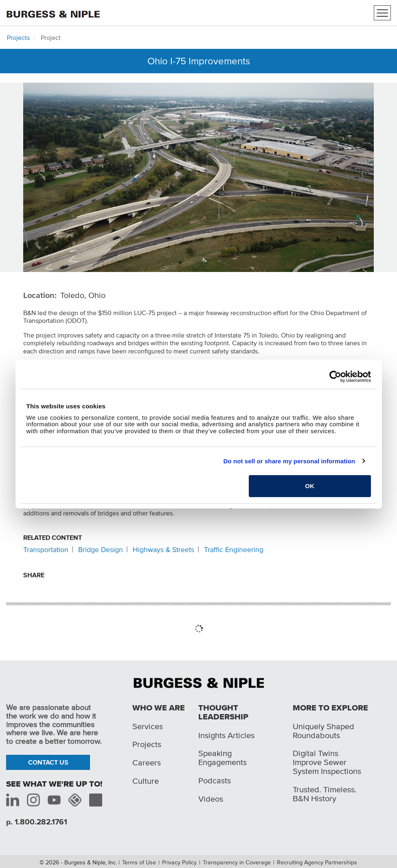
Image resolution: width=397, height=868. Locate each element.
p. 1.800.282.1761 (37, 822)
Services (148, 726)
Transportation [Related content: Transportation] (46, 550)
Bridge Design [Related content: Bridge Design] (101, 550)
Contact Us (48, 762)
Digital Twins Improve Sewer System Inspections (327, 762)
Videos (211, 799)
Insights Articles (226, 735)
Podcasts (215, 780)
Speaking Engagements (223, 758)
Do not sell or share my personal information (289, 461)
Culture (146, 781)
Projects (18, 37)
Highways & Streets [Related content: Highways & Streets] (163, 550)
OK (310, 486)
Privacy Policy (179, 862)
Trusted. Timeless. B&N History (325, 794)
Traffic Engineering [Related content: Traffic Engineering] (234, 550)
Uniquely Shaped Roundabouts (324, 731)
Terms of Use (139, 862)
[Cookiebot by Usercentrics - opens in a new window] (335, 377)
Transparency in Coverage (237, 862)
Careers (147, 763)
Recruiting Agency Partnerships (317, 862)
